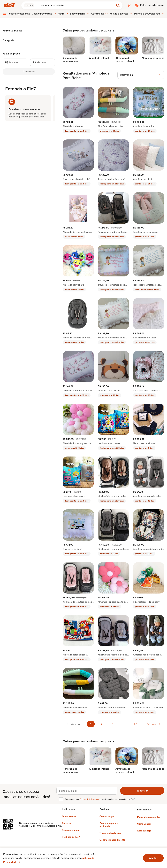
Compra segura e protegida (109, 824)
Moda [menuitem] (63, 13)
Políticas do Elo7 (71, 837)
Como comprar (107, 816)
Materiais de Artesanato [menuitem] (149, 13)
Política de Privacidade (90, 799)
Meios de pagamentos (149, 817)
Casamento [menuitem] (100, 13)
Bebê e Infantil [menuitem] (80, 13)
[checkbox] (61, 799)
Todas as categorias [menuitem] (19, 13)
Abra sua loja (144, 830)
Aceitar (153, 858)
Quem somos (69, 816)
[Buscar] (78, 5)
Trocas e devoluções (110, 833)
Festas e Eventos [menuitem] (121, 13)
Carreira (66, 823)
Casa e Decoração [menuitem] (44, 13)
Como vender (144, 824)
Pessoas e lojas (70, 830)
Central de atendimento (112, 840)
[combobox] (31, 5)
